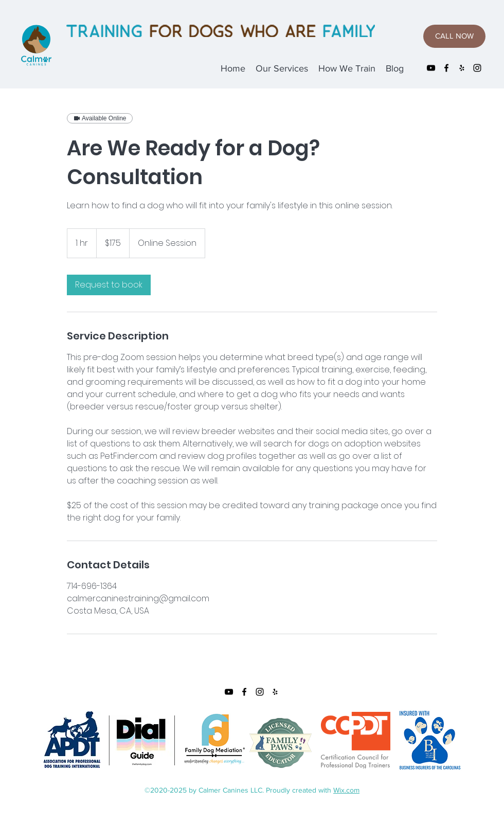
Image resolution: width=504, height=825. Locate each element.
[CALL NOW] (454, 36)
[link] (109, 285)
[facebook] (446, 68)
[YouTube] (431, 68)
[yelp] (462, 68)
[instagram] (477, 68)
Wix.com (346, 790)
